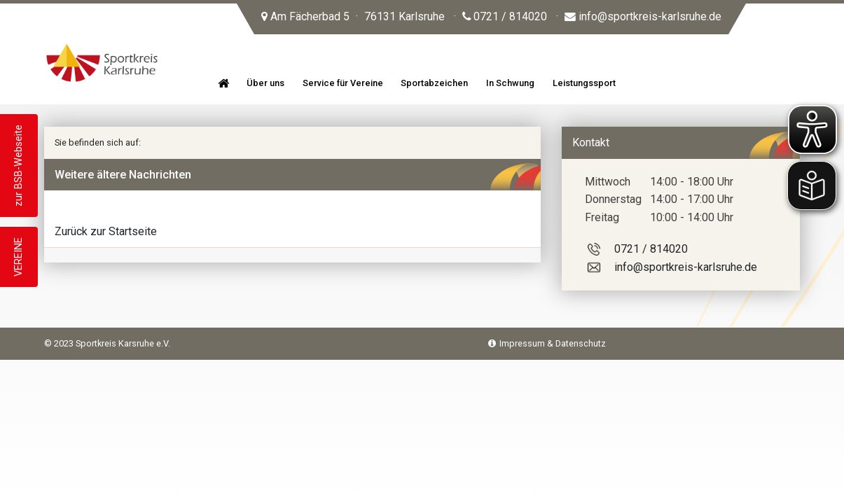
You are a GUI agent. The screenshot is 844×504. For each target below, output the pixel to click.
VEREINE (19, 257)
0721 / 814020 (505, 16)
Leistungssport (584, 83)
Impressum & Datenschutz (547, 343)
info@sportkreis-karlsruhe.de (643, 16)
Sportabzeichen (434, 83)
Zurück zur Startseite (106, 231)
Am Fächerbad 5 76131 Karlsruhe (353, 16)
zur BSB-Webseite (19, 166)
